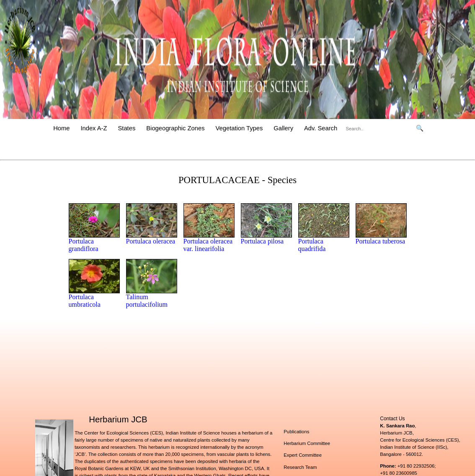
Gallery (283, 128)
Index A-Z (94, 128)
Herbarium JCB (118, 419)
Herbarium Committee (307, 443)
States (127, 128)
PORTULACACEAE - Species (237, 180)
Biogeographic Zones (175, 128)
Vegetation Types (239, 128)
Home (61, 128)
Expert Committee (303, 455)
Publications (296, 432)
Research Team (300, 467)
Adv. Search (321, 128)
